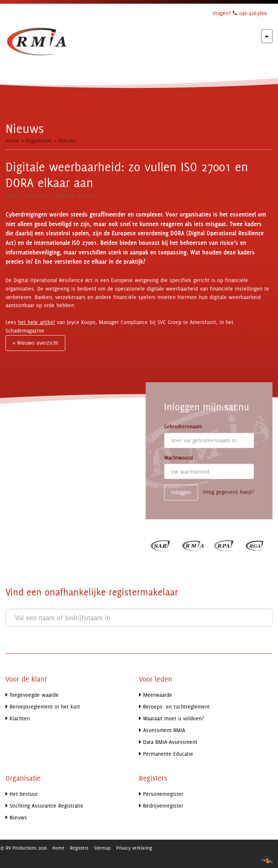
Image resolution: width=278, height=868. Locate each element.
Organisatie (39, 140)
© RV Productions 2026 (23, 848)
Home (12, 140)
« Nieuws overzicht (35, 343)
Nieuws (67, 140)
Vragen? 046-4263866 (240, 13)
